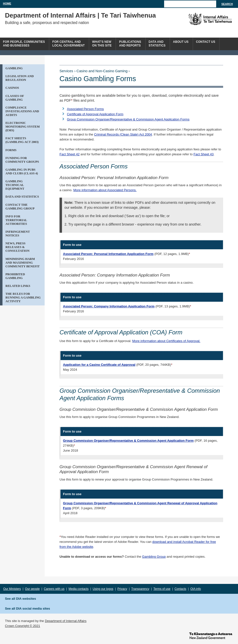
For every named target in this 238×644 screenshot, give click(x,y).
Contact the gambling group (20, 207)
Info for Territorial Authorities (16, 220)
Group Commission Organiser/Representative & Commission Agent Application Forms (128, 119)
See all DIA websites (20, 599)
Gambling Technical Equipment (15, 185)
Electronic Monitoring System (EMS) (23, 127)
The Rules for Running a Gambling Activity (23, 298)
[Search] (190, 4)
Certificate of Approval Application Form (95, 114)
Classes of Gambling (15, 98)
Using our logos (103, 589)
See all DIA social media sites (28, 609)
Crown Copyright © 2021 (23, 626)
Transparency (140, 589)
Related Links (18, 286)
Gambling (14, 68)
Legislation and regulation (20, 78)
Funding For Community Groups (22, 160)
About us (181, 42)
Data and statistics (22, 197)
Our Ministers (12, 589)
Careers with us (54, 589)
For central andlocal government (68, 44)
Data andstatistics (157, 44)
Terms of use (162, 589)
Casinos (12, 88)
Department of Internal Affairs (66, 621)
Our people (32, 589)
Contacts (180, 589)
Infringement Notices (18, 234)
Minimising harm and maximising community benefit (23, 263)
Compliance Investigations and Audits (22, 111)
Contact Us (206, 42)
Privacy (122, 589)
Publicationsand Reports (130, 44)
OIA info (196, 589)
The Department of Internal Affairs (199, 19)
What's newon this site (102, 44)
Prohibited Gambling (15, 276)
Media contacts (79, 589)
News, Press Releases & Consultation (17, 247)
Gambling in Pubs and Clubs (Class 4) (22, 172)
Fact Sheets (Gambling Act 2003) (22, 140)
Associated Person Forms (85, 109)
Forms (11, 150)
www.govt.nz (211, 635)
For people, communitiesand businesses (24, 44)
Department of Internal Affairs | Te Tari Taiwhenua (80, 15)
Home (7, 3)
